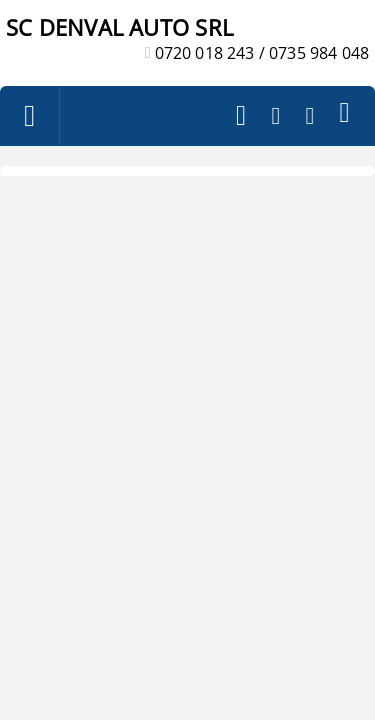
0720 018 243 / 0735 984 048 (262, 53)
